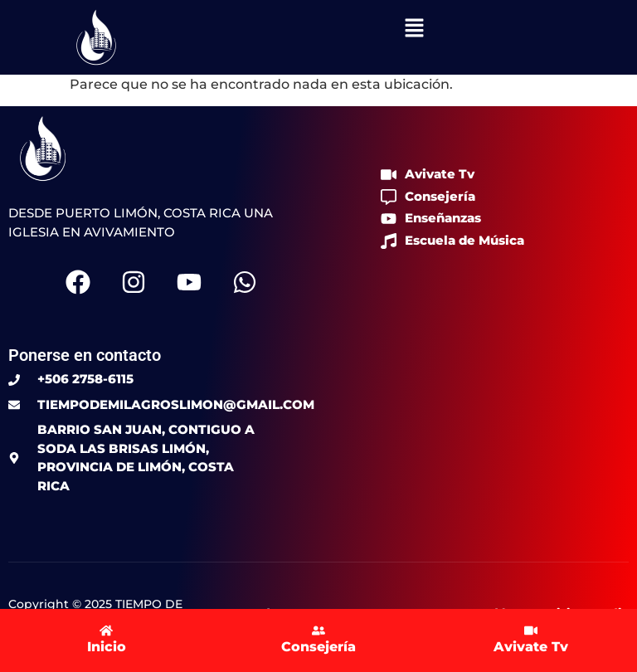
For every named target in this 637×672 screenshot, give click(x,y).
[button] (414, 29)
